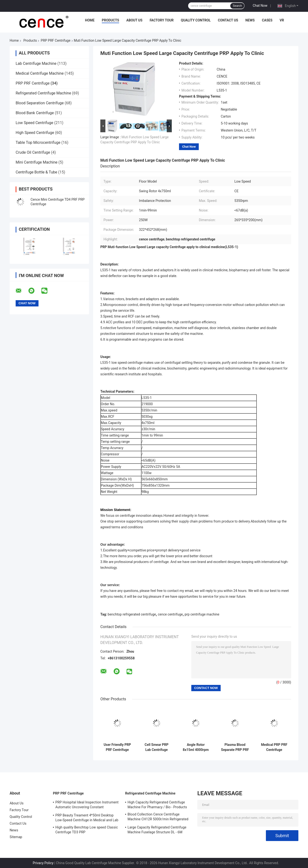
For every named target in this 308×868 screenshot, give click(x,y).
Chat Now (260, 6)
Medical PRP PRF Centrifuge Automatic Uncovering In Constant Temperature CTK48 (274, 747)
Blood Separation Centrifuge (40, 103)
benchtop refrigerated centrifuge (132, 614)
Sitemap (16, 837)
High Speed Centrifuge (35, 133)
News (250, 20)
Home (90, 20)
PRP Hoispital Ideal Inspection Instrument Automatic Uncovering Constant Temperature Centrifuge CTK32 (87, 805)
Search (237, 6)
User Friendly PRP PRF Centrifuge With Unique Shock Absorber (117, 747)
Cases (267, 20)
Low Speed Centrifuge (34, 123)
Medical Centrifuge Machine (40, 73)
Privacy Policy (43, 863)
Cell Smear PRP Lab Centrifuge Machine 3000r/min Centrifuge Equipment (157, 747)
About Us (134, 20)
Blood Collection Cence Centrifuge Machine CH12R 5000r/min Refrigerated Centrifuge (158, 817)
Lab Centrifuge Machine (36, 63)
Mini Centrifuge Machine (37, 162)
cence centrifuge (170, 614)
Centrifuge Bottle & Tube (36, 172)
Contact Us (228, 20)
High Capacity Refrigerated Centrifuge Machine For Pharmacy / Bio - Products (157, 805)
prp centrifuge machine (202, 614)
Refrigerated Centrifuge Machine (43, 93)
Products (110, 20)
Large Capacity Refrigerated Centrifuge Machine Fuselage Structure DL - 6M (157, 830)
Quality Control (196, 20)
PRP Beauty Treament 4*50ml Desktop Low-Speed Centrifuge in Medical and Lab (87, 818)
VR (282, 20)
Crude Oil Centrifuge (33, 152)
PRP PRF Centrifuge (55, 40)
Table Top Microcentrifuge (38, 142)
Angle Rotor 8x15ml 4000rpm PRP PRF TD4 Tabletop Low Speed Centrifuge (196, 747)
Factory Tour (162, 20)
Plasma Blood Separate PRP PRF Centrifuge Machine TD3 (235, 747)
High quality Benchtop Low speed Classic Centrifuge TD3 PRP (87, 830)
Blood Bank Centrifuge (35, 113)
